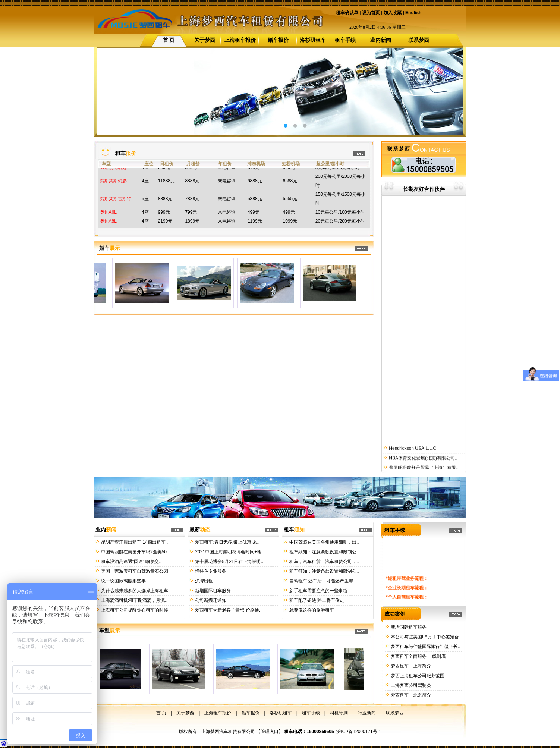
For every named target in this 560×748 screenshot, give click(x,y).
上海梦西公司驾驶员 (410, 685)
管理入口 (270, 732)
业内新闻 (381, 40)
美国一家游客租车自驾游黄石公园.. (135, 571)
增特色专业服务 (210, 571)
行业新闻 (367, 713)
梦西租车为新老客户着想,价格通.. (228, 610)
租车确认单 (347, 13)
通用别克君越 (113, 173)
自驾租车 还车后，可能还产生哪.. (322, 581)
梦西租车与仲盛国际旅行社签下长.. (425, 647)
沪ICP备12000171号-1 (359, 732)
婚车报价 (278, 40)
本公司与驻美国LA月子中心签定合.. (426, 637)
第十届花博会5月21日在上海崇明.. (229, 562)
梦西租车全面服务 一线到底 (418, 656)
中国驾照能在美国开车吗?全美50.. (135, 552)
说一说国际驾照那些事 (123, 581)
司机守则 (339, 713)
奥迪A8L (108, 227)
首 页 (169, 40)
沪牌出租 (203, 581)
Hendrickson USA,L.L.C (412, 458)
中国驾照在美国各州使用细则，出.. (324, 542)
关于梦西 (205, 40)
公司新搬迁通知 (210, 600)
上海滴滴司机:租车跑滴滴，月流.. (134, 600)
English (413, 13)
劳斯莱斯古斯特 (116, 204)
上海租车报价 (240, 40)
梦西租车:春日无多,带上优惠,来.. (227, 542)
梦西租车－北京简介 (410, 695)
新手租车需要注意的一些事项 (318, 591)
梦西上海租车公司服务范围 (417, 676)
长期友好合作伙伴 (424, 189)
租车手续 (345, 40)
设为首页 (371, 13)
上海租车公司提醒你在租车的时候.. (135, 610)
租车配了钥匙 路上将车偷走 (316, 600)
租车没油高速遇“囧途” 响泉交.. (131, 562)
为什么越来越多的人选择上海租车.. (135, 591)
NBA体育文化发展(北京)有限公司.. (423, 468)
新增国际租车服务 (212, 591)
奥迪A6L (108, 218)
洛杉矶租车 (313, 40)
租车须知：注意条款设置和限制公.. (324, 552)
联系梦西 (419, 40)
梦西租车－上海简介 (410, 666)
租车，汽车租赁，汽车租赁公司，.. (324, 562)
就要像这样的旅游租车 (311, 610)
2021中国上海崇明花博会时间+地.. (229, 552)
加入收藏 (393, 13)
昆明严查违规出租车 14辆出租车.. (134, 542)
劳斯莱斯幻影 (113, 186)
